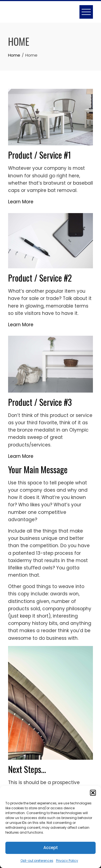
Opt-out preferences (37, 861)
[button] (93, 793)
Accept (51, 848)
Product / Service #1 (40, 155)
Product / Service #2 (40, 278)
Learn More (21, 202)
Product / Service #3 (40, 402)
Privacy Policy (67, 861)
